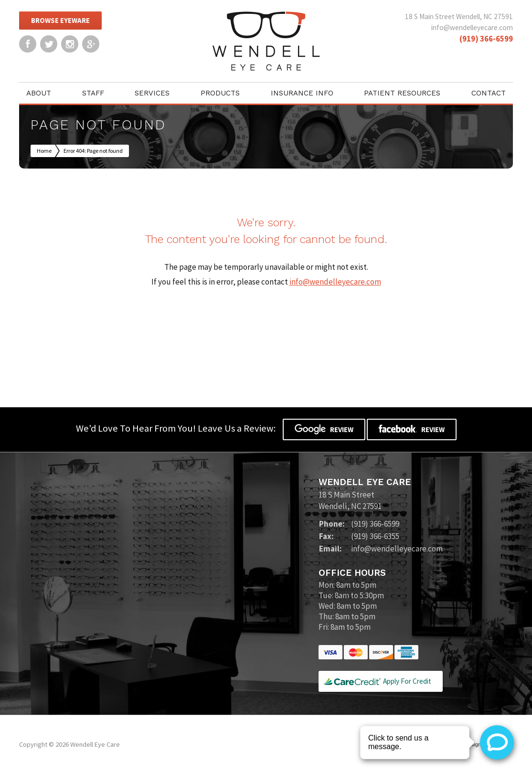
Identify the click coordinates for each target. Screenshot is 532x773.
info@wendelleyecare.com (472, 27)
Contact (489, 93)
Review (324, 429)
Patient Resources (402, 93)
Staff (93, 93)
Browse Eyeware (60, 20)
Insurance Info (302, 93)
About (39, 93)
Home (44, 151)
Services (152, 93)
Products (220, 93)
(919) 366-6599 (486, 39)
